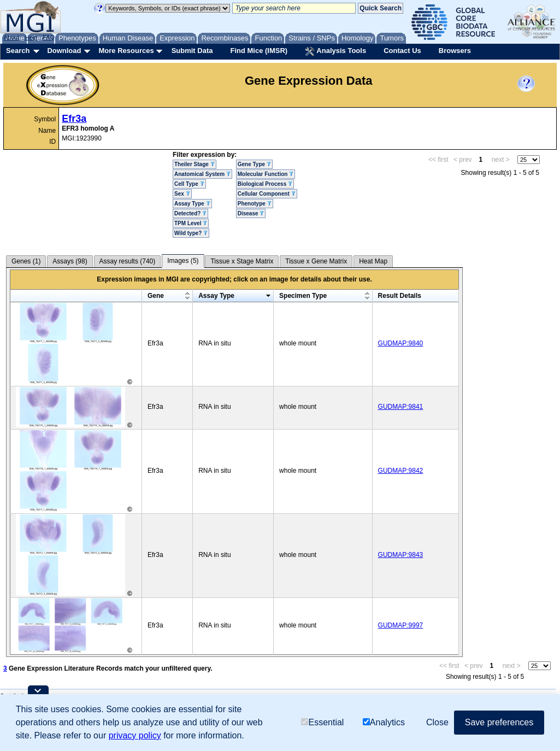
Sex (182, 194)
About (12, 37)
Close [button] (437, 722)
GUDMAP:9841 (401, 407)
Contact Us (402, 51)
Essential (322, 722)
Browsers (455, 51)
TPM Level (191, 223)
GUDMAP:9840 (401, 343)
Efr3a (74, 119)
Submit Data (192, 51)
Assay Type (192, 204)
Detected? (190, 213)
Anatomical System (202, 174)
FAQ (49, 37)
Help (31, 37)
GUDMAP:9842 (401, 471)
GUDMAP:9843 (401, 555)
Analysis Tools (335, 51)
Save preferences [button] (499, 722)
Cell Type (189, 184)
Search (18, 51)
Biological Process (265, 184)
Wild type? (191, 233)
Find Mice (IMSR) (259, 51)
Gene (156, 296)
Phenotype (255, 204)
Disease (251, 213)
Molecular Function (266, 174)
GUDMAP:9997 (401, 625)
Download (64, 51)
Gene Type (254, 164)
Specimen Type (303, 296)
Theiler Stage (194, 164)
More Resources (126, 51)
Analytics (384, 722)
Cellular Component (267, 194)
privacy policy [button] (135, 735)
